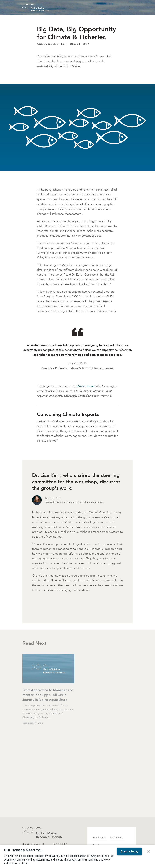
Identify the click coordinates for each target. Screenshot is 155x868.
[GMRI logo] (43, 833)
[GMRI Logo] (31, 8)
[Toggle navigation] (132, 8)
